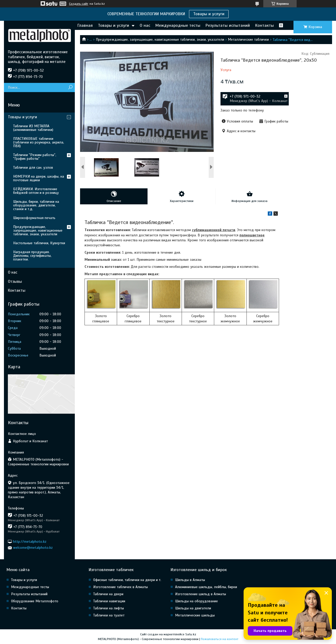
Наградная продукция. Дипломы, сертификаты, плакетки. (32, 256)
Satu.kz (191, 634)
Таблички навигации (109, 601)
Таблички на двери (108, 594)
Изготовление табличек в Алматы (120, 587)
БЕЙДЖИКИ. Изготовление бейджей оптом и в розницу (36, 191)
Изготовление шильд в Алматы (201, 594)
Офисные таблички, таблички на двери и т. (127, 580)
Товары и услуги (209, 14)
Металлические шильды (195, 615)
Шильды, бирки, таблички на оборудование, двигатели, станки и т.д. (36, 205)
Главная (85, 25)
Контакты (264, 25)
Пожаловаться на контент (220, 639)
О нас (145, 25)
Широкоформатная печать (34, 218)
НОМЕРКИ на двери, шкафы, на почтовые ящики (39, 178)
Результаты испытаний (228, 25)
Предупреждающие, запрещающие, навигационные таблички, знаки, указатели (160, 39)
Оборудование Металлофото (35, 601)
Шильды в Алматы (190, 580)
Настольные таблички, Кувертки (39, 243)
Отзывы (15, 281)
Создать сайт (79, 4)
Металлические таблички (248, 39)
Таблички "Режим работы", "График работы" (35, 157)
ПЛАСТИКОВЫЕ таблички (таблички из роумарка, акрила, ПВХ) (39, 142)
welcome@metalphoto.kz (33, 548)
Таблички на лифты (109, 608)
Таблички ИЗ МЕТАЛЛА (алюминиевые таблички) (33, 128)
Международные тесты (178, 25)
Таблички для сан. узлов (33, 167)
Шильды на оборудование (196, 601)
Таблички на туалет (109, 615)
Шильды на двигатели (193, 608)
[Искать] (70, 87)
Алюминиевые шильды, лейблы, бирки (206, 587)
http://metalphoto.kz (30, 542)
